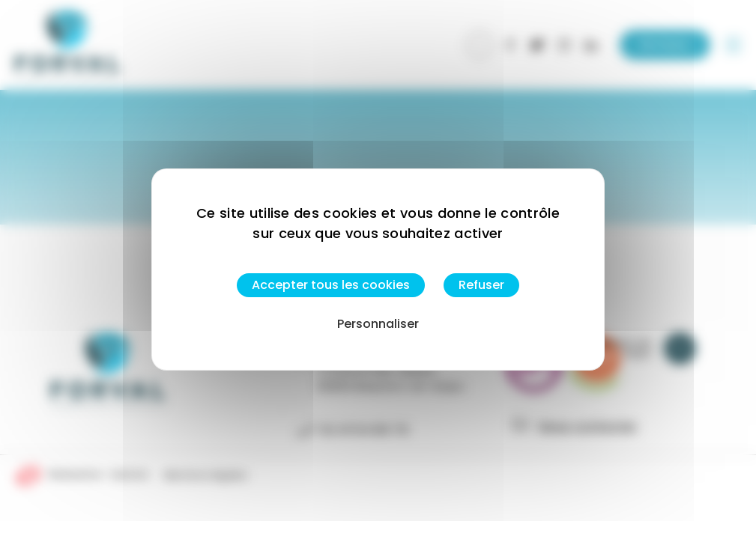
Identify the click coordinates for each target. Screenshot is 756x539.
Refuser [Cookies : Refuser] (481, 285)
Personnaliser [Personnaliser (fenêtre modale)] (378, 324)
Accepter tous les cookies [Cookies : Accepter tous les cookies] (331, 285)
